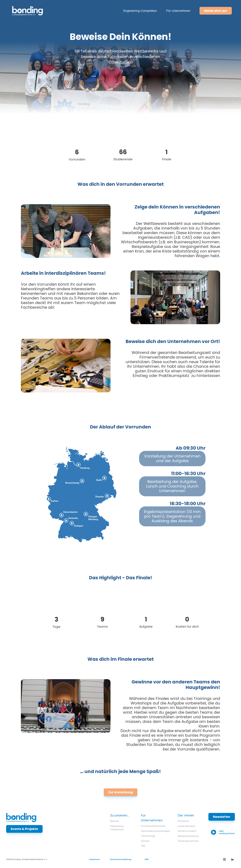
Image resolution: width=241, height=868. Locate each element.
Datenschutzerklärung (121, 859)
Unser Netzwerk (186, 826)
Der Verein (186, 815)
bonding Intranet (227, 833)
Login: (222, 831)
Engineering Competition (140, 11)
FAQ (143, 846)
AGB (146, 859)
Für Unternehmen (178, 11)
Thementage (148, 836)
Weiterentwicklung (188, 836)
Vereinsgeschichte (188, 841)
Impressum (95, 859)
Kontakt (145, 841)
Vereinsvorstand (187, 831)
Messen (114, 821)
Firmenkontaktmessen (153, 826)
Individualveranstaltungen (155, 831)
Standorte (183, 821)
